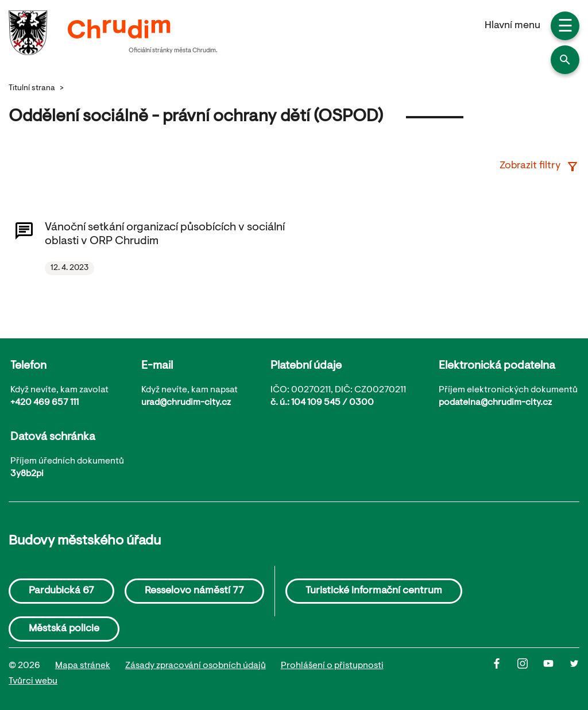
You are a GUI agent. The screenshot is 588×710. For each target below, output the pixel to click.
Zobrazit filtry (539, 167)
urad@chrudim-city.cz (186, 403)
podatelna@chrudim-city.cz (495, 403)
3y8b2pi (27, 474)
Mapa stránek (83, 666)
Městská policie (64, 629)
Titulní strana (32, 88)
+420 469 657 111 (45, 403)
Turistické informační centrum (374, 591)
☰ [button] (565, 28)
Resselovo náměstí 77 (194, 591)
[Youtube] (556, 674)
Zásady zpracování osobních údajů (196, 666)
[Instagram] (530, 674)
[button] (565, 60)
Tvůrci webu (33, 681)
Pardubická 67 (61, 591)
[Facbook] (504, 674)
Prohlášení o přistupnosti (332, 666)
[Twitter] (574, 674)
